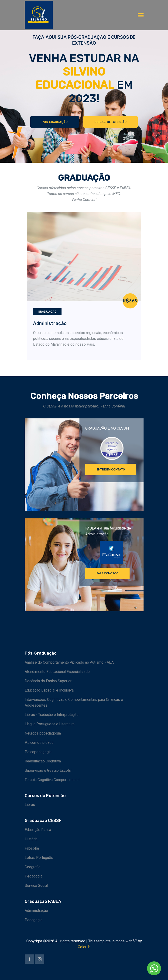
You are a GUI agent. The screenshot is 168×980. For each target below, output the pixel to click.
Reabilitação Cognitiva (43, 761)
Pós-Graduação (54, 122)
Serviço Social (36, 886)
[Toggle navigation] (141, 16)
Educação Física (38, 830)
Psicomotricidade (39, 743)
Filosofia (32, 848)
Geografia (33, 867)
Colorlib (84, 947)
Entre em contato (111, 469)
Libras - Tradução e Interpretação (52, 715)
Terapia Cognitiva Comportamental (53, 780)
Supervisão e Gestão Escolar (48, 770)
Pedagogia (34, 876)
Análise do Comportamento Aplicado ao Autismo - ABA (69, 662)
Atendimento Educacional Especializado (57, 672)
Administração (50, 323)
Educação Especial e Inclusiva (49, 690)
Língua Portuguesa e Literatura (50, 724)
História (31, 839)
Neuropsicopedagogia (43, 733)
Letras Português (39, 858)
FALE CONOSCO (107, 573)
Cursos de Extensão (111, 122)
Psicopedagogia (38, 752)
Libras (30, 805)
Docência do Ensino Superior (48, 681)
